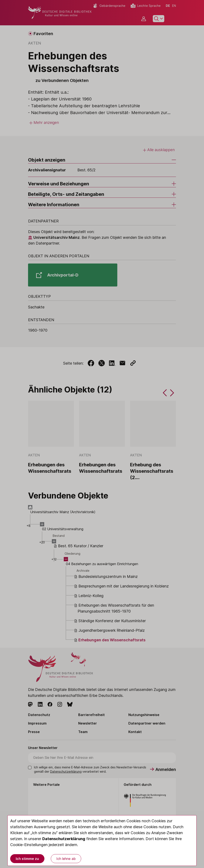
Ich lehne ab (66, 859)
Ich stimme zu (27, 859)
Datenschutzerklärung (64, 839)
